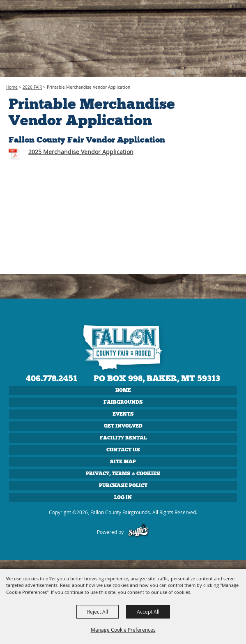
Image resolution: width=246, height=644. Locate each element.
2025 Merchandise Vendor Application (81, 152)
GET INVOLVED (123, 426)
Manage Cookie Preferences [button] (123, 630)
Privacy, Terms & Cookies (123, 474)
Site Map (123, 462)
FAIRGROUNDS (123, 402)
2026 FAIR (32, 87)
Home (12, 87)
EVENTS (123, 414)
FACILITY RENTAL (123, 438)
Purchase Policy (123, 485)
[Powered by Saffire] (138, 532)
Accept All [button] (148, 612)
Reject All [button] (98, 612)
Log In (123, 497)
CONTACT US (123, 450)
